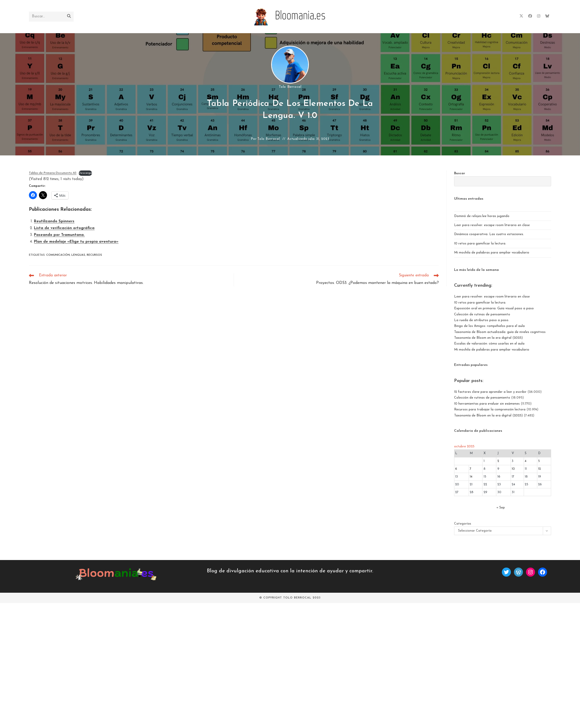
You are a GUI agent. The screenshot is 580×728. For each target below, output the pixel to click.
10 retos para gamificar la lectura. (480, 244)
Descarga (85, 173)
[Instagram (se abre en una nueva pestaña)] (539, 16)
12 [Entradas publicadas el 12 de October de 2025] (539, 469)
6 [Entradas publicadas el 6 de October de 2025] (456, 469)
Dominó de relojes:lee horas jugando (482, 216)
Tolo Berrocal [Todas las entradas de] (290, 87)
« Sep (501, 508)
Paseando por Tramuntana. (59, 235)
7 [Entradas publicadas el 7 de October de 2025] (470, 469)
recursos (94, 255)
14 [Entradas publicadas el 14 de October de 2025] (471, 477)
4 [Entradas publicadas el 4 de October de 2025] (526, 461)
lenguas (78, 255)
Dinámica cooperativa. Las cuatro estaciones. (489, 234)
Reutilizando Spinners (54, 221)
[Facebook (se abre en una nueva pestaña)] (530, 16)
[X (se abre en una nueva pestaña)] (521, 16)
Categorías (463, 524)
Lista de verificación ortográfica (64, 228)
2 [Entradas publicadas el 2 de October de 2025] (498, 461)
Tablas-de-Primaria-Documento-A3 (53, 173)
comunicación (58, 255)
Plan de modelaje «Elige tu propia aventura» (76, 242)
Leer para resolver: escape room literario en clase (492, 225)
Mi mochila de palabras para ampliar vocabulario (492, 253)
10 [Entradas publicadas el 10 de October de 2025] (513, 469)
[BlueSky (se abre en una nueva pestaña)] (547, 16)
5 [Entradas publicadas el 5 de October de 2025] (539, 461)
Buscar (460, 173)
